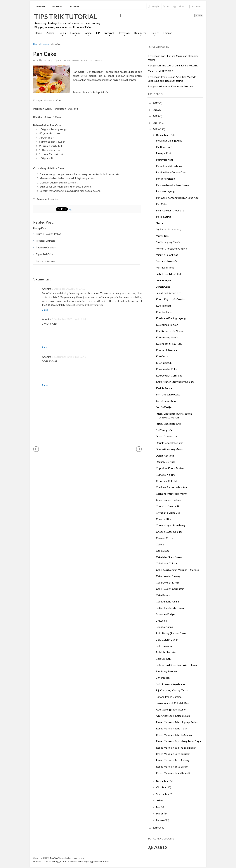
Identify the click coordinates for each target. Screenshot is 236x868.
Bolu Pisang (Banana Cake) (171, 633)
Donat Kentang (165, 456)
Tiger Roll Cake (45, 254)
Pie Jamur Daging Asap (169, 140)
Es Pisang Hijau (165, 430)
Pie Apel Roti (163, 153)
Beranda (41, 6)
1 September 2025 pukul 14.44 (69, 319)
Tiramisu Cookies (46, 247)
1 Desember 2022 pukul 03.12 (69, 289)
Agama (50, 33)
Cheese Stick (164, 519)
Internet (108, 34)
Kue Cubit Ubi (164, 363)
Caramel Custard (166, 538)
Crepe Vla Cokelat (166, 481)
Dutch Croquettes (167, 436)
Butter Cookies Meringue (171, 608)
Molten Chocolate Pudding (171, 249)
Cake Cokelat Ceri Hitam (170, 589)
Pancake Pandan (165, 179)
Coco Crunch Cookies (169, 500)
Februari (161, 820)
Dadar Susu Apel (165, 462)
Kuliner (154, 34)
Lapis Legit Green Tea (169, 293)
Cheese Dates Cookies (169, 532)
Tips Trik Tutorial (66, 16)
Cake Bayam (163, 595)
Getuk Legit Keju (166, 401)
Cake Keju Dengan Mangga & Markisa (177, 570)
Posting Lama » (139, 449)
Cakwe (160, 544)
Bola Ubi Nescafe (166, 652)
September (163, 794)
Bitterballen (163, 678)
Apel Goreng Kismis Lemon (172, 709)
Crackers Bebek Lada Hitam (172, 487)
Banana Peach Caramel (169, 697)
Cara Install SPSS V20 (160, 71)
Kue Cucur (162, 356)
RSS (169, 6)
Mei (159, 807)
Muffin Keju (163, 236)
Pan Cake (45, 54)
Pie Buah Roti (164, 147)
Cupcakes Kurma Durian (170, 468)
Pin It (72, 210)
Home (38, 33)
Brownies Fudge (165, 614)
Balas (45, 310)
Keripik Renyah (165, 388)
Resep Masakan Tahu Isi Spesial (174, 735)
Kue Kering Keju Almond (170, 331)
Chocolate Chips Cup (168, 513)
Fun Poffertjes (164, 407)
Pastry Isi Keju (164, 160)
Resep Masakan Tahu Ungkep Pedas (177, 722)
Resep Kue (46, 44)
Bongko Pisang (165, 627)
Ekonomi (74, 34)
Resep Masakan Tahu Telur (171, 728)
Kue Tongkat (164, 306)
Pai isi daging (163, 217)
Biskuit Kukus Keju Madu (170, 684)
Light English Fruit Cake (170, 274)
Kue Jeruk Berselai (167, 350)
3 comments (96, 60)
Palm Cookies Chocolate (170, 210)
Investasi (123, 34)
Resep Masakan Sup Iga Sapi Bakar (176, 748)
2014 (156, 123)
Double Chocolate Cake (170, 443)
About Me (57, 6)
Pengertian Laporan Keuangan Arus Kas (171, 86)
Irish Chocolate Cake (168, 394)
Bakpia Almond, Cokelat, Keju (173, 703)
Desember (162, 135)
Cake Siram (162, 551)
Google (156, 6)
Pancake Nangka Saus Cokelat (173, 185)
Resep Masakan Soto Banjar (172, 767)
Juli (158, 800)
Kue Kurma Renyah (167, 325)
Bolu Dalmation (165, 646)
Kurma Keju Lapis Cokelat (171, 299)
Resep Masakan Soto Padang (173, 760)
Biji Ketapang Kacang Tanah (172, 690)
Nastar (160, 223)
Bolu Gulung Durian (167, 640)
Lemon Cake (163, 287)
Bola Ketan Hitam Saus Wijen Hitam (176, 665)
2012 (156, 828)
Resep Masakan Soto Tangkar (173, 754)
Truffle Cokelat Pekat (48, 234)
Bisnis (61, 34)
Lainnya (167, 34)
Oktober (161, 787)
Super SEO (38, 861)
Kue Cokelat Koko (166, 369)
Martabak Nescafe (166, 261)
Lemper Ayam (164, 280)
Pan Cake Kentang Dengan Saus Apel (178, 198)
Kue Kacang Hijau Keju (169, 344)
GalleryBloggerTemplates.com (95, 861)
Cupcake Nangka (166, 474)
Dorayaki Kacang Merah (170, 449)
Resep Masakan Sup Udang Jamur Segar (179, 741)
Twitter (181, 6)
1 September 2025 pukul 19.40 (69, 357)
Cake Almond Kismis (168, 601)
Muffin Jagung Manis (168, 242)
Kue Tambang (164, 312)
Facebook (197, 6)
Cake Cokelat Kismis (168, 583)
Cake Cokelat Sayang (168, 576)
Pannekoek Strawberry (169, 166)
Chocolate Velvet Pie (168, 506)
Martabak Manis (165, 267)
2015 (156, 116)
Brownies (161, 621)
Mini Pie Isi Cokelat (167, 255)
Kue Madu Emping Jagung (171, 318)
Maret (160, 813)
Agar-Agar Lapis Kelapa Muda (173, 716)
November (162, 781)
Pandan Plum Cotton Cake (171, 172)
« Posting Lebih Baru (36, 449)
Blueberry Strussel (167, 671)
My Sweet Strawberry (169, 229)
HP (97, 34)
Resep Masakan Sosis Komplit (173, 773)
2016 (156, 110)
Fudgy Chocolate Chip (169, 424)
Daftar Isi (73, 6)
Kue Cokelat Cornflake (169, 375)
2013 (156, 129)
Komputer (139, 34)
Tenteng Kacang (45, 261)
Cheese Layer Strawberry (171, 525)
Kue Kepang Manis (167, 337)
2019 (156, 103)
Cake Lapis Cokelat (167, 563)
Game (87, 34)
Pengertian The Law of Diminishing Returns (173, 65)
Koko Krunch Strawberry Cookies (175, 382)
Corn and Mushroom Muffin (172, 494)
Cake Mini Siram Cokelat (170, 557)
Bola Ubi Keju (164, 659)
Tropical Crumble (46, 241)
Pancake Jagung (165, 191)
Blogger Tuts (60, 861)
